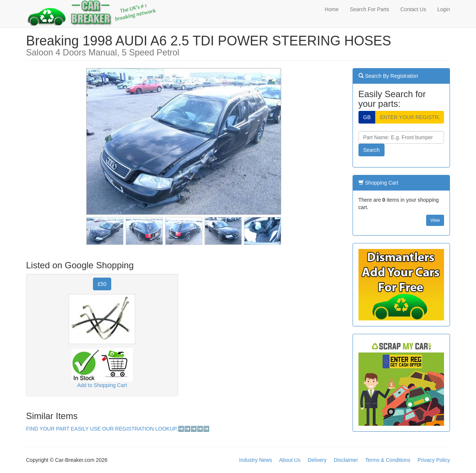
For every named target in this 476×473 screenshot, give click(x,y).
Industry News (256, 460)
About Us (290, 460)
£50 (102, 284)
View (435, 220)
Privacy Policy (434, 460)
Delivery (317, 460)
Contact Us (413, 9)
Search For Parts (370, 9)
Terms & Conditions (388, 460)
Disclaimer (346, 460)
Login (444, 9)
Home (332, 9)
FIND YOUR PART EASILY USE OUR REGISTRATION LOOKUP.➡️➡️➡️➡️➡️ (118, 429)
